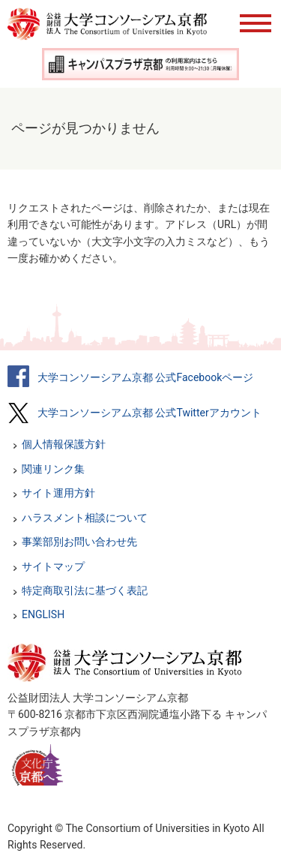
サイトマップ (53, 566)
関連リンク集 (53, 469)
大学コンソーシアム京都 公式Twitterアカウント (149, 413)
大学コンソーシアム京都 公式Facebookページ (145, 377)
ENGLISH (43, 614)
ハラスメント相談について (85, 518)
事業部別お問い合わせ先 (79, 542)
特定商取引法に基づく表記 (85, 590)
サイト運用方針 (58, 493)
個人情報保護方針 (64, 444)
